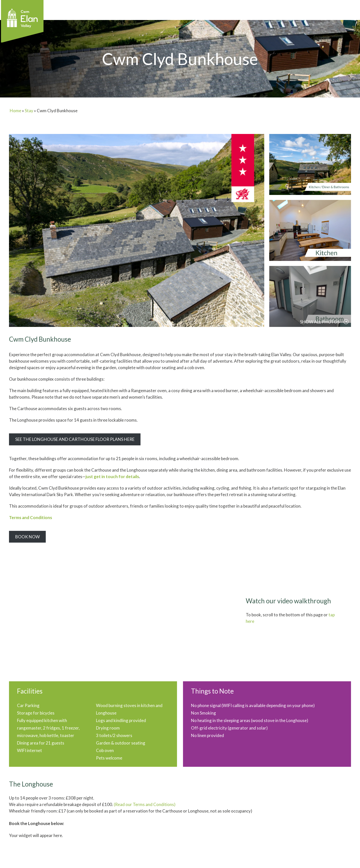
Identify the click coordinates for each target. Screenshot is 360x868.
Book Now (27, 537)
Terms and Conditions (30, 517)
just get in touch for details (112, 476)
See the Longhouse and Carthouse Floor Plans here (75, 439)
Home (15, 111)
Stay (29, 111)
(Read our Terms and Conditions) (145, 804)
